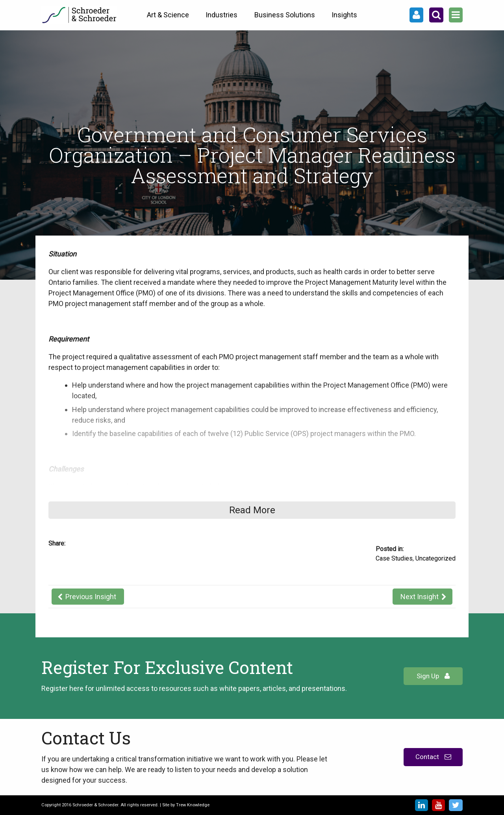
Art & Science (168, 15)
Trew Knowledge (193, 805)
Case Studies (394, 558)
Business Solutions (285, 15)
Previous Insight (91, 597)
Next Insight (420, 597)
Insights (344, 15)
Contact (433, 757)
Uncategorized (435, 558)
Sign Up (433, 676)
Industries (221, 15)
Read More (252, 510)
